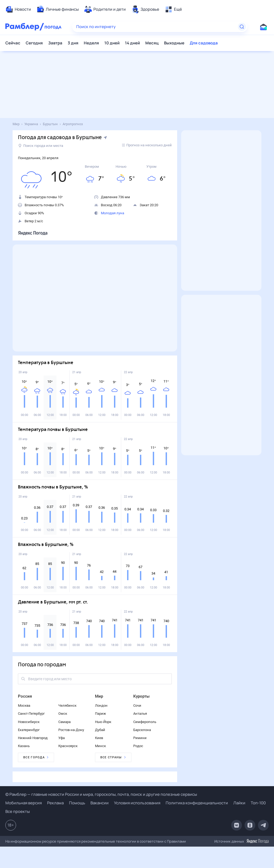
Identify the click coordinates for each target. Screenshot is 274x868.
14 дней (132, 43)
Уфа (62, 738)
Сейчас (13, 43)
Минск (100, 746)
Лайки (239, 803)
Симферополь (145, 722)
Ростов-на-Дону (71, 730)
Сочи (137, 706)
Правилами (176, 841)
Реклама (55, 803)
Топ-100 (258, 803)
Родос (138, 746)
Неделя (91, 43)
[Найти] (242, 27)
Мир (99, 696)
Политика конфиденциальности (197, 803)
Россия (25, 696)
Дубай (100, 730)
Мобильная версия (24, 803)
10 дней (112, 43)
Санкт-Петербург (31, 714)
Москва (24, 706)
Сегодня (34, 43)
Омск (63, 714)
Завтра (55, 43)
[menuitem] (18, 9)
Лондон (101, 706)
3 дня (73, 43)
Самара (64, 722)
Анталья (140, 714)
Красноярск (68, 746)
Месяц (152, 43)
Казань (24, 746)
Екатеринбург (29, 730)
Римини (140, 738)
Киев (99, 738)
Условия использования (137, 803)
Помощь (77, 803)
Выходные (174, 43)
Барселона (142, 730)
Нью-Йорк (103, 722)
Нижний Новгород (33, 738)
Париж (100, 714)
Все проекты (18, 811)
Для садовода (204, 43)
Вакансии (100, 803)
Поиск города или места (41, 146)
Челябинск (67, 706)
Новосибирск (29, 722)
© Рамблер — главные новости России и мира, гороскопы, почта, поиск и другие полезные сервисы (101, 794)
